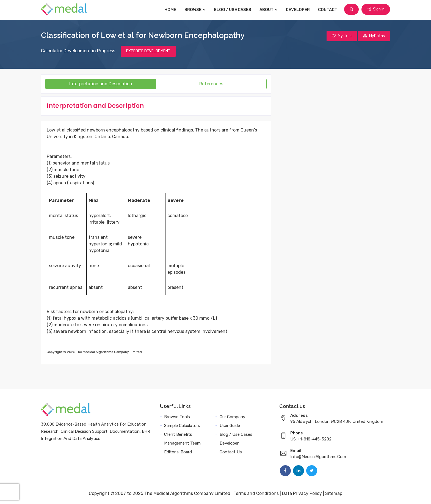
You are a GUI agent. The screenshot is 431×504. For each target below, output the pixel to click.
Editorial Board (178, 452)
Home (171, 10)
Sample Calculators (182, 426)
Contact (328, 10)
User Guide (230, 426)
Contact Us (231, 452)
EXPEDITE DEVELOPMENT (148, 51)
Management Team (182, 443)
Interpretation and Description (101, 84)
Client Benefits (178, 435)
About (269, 10)
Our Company (232, 417)
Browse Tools (177, 417)
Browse (196, 10)
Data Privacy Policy (302, 494)
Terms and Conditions (256, 494)
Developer (298, 10)
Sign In (376, 9)
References (211, 84)
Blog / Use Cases (233, 10)
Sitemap (334, 494)
